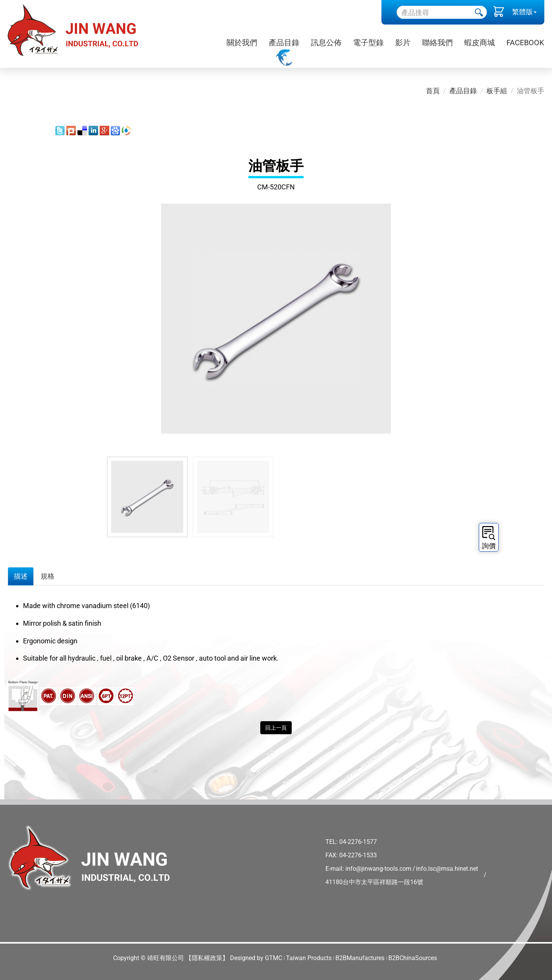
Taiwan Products (309, 958)
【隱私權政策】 (207, 958)
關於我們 (242, 43)
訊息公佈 (326, 43)
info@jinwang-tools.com (378, 869)
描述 (21, 576)
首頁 (433, 91)
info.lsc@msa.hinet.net (447, 869)
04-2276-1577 (358, 842)
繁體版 (522, 12)
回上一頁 (276, 728)
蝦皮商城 (480, 43)
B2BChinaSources (413, 958)
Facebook (525, 43)
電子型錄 (368, 43)
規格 (48, 576)
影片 (403, 43)
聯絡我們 (437, 43)
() (499, 13)
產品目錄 (284, 43)
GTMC (274, 958)
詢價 (489, 538)
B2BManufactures (360, 958)
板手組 (497, 91)
